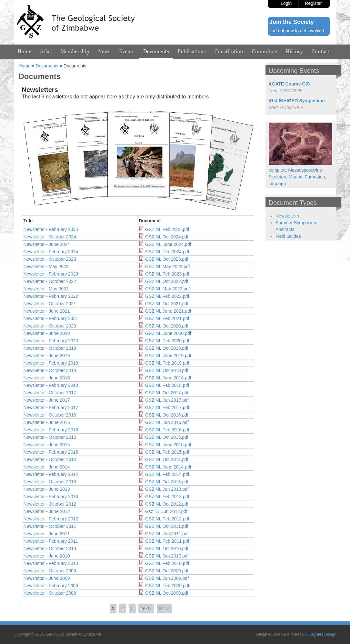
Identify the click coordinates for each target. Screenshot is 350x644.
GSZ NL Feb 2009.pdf (167, 586)
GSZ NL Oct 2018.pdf (167, 370)
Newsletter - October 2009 (50, 571)
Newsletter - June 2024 (47, 244)
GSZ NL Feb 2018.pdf (167, 385)
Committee (265, 52)
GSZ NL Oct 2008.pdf (167, 593)
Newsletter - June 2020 (47, 333)
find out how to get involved (297, 31)
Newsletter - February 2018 (51, 385)
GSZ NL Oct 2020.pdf (167, 326)
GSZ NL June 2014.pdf (168, 467)
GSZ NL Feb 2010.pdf (167, 563)
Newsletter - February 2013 (51, 497)
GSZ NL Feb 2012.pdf (167, 519)
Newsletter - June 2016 (47, 422)
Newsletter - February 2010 (51, 563)
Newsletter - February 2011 (51, 541)
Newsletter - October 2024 (50, 237)
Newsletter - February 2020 (51, 341)
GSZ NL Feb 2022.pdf (167, 296)
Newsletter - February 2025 (51, 229)
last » (164, 609)
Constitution (229, 52)
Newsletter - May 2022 (46, 289)
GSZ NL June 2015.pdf (168, 445)
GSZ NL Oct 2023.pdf (167, 259)
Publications (192, 52)
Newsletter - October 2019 (50, 348)
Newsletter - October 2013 (50, 482)
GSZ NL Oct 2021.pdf (167, 304)
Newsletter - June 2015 (47, 445)
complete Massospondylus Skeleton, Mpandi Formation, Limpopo (298, 177)
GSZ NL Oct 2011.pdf (167, 526)
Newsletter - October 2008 (50, 593)
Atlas (46, 52)
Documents (156, 52)
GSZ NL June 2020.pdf (168, 333)
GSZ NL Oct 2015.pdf (167, 437)
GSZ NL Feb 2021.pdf (167, 318)
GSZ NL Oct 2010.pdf (167, 548)
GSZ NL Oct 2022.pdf (167, 281)
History (294, 52)
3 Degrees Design (321, 634)
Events (127, 52)
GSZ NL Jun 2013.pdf (167, 489)
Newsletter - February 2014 (51, 474)
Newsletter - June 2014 (47, 467)
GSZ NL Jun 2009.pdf (167, 578)
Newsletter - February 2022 (51, 296)
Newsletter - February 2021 (51, 318)
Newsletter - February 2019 (51, 363)
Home (25, 52)
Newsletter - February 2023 (51, 274)
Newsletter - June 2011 (47, 534)
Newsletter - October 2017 (50, 393)
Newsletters (287, 216)
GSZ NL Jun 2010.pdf (167, 556)
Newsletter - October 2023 (50, 259)
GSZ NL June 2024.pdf (168, 244)
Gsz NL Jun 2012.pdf (166, 511)
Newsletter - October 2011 (50, 526)
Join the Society (292, 22)
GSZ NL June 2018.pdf (168, 378)
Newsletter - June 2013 (47, 489)
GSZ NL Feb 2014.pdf (167, 474)
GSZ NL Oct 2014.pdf (167, 459)
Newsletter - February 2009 (51, 586)
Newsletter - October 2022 (50, 281)
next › (146, 609)
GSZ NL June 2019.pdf (168, 356)
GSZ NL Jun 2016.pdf (167, 422)
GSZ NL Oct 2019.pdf (167, 348)
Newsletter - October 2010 (50, 548)
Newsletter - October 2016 (50, 415)
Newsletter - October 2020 (50, 326)
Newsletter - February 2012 (51, 519)
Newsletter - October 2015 (50, 437)
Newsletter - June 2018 (47, 378)
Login (286, 3)
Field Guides (288, 236)
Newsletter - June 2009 (47, 578)
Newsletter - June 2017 (47, 400)
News (104, 52)
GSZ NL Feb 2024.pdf (167, 252)
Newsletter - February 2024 (51, 252)
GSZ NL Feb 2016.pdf (167, 430)
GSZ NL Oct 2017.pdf (167, 393)
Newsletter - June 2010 (47, 556)
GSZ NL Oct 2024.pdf (167, 237)
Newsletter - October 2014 (50, 459)
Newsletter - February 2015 (51, 452)
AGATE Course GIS (289, 84)
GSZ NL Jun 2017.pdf (167, 400)
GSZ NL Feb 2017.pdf (167, 408)
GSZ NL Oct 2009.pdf (167, 571)
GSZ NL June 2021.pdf (168, 311)
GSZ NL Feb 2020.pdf (167, 341)
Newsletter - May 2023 (46, 267)
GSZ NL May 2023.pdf (168, 267)
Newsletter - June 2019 (47, 356)
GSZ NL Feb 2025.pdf (167, 229)
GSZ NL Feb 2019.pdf (167, 363)
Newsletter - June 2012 (47, 511)
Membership (75, 52)
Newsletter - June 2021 (47, 311)
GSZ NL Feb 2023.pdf (167, 274)
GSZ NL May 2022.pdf (168, 289)
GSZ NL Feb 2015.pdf (167, 452)
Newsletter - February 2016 (51, 430)
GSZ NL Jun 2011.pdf (167, 534)
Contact (320, 52)
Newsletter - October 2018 (50, 370)
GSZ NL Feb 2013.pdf (167, 497)
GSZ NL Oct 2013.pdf (167, 482)
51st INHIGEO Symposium (297, 101)
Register (313, 3)
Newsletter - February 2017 (51, 408)
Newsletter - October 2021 (50, 304)
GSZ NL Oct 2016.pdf (167, 415)
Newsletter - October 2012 (50, 504)
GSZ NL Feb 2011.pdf (167, 541)
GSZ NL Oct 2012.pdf (167, 504)
